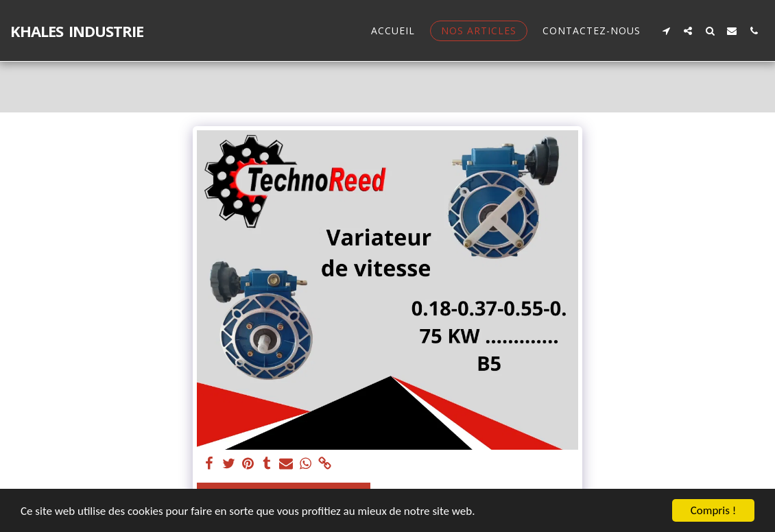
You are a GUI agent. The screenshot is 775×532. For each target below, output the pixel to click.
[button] (666, 31)
